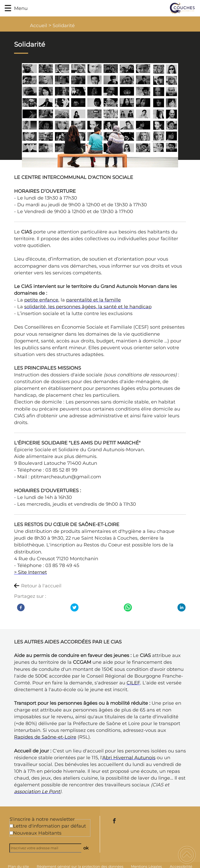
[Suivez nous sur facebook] (114, 821)
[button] (8, 8)
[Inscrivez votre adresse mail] (48, 848)
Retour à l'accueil (41, 586)
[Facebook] (21, 607)
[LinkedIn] (182, 607)
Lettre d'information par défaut (49, 826)
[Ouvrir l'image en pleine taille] (100, 116)
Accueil (39, 26)
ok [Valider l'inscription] (86, 848)
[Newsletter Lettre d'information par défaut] (11, 826)
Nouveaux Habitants (37, 833)
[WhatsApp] (128, 607)
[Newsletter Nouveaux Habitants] (11, 833)
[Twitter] (74, 607)
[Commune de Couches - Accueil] (113, 8)
